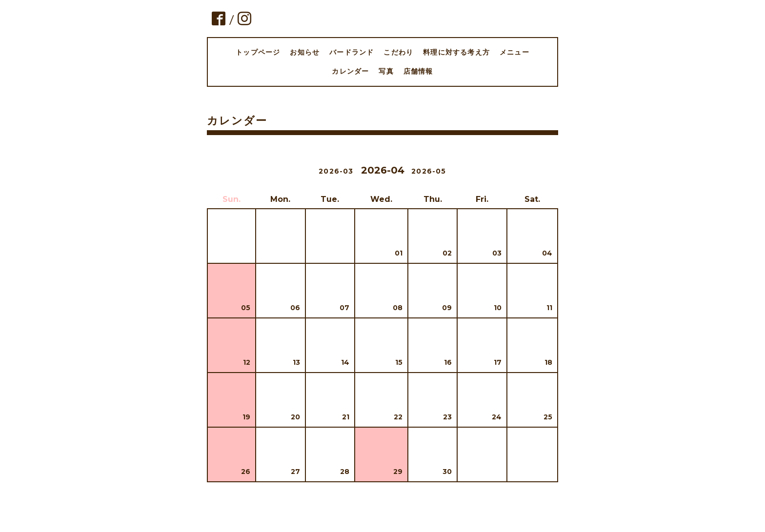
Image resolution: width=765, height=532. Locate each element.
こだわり (398, 52)
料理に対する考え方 (456, 52)
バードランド (352, 52)
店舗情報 (418, 71)
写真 (386, 71)
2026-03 (336, 171)
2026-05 (429, 171)
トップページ (258, 52)
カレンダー (350, 71)
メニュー (514, 52)
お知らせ (305, 52)
